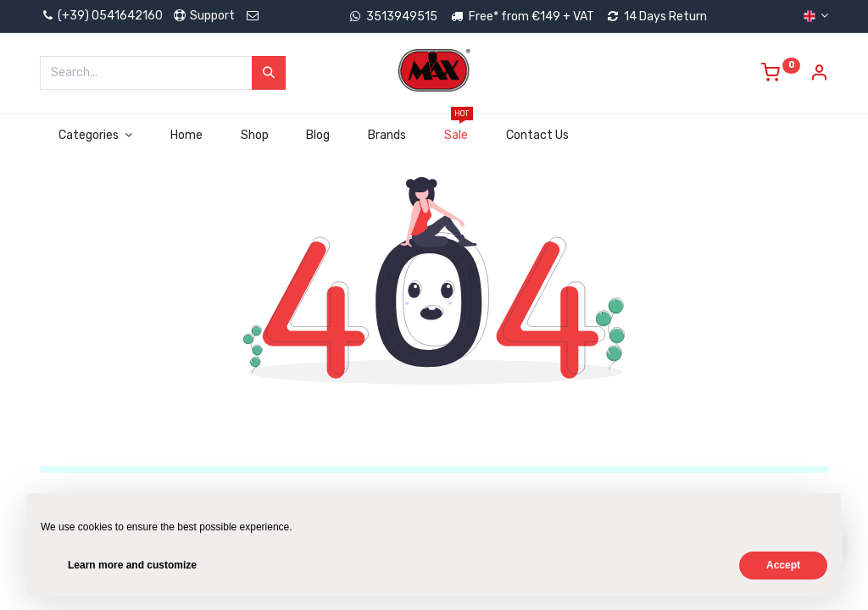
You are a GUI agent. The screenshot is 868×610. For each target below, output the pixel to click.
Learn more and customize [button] (132, 565)
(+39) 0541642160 (101, 16)
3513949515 (402, 17)
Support (203, 16)
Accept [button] (783, 565)
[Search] (269, 73)
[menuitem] (186, 136)
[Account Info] (819, 75)
